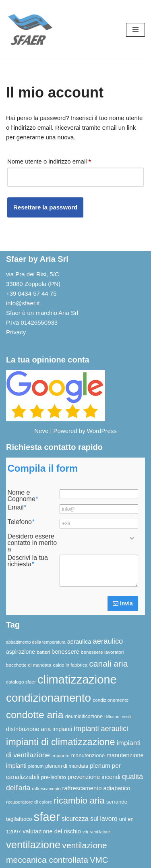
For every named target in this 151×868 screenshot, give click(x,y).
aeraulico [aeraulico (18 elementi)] (108, 641)
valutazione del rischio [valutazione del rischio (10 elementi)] (52, 831)
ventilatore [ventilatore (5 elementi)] (100, 832)
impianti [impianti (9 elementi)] (62, 729)
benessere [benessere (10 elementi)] (65, 652)
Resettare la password (45, 207)
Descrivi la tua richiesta (27, 561)
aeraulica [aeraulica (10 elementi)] (79, 642)
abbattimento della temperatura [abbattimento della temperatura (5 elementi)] (36, 642)
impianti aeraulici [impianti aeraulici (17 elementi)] (101, 729)
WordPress (102, 431)
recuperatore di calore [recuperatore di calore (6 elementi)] (29, 802)
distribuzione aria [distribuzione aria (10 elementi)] (28, 729)
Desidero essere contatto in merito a (32, 543)
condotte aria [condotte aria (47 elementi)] (35, 715)
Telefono (21, 522)
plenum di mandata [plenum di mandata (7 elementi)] (67, 766)
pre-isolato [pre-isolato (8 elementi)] (54, 777)
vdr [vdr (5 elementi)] (86, 832)
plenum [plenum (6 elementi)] (36, 766)
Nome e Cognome (23, 496)
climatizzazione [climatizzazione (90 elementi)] (77, 679)
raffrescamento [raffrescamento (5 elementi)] (46, 789)
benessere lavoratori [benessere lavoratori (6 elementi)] (102, 652)
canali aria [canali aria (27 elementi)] (108, 664)
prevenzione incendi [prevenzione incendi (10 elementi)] (94, 777)
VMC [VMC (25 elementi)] (99, 860)
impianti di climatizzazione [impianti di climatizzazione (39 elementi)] (61, 742)
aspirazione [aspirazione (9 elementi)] (21, 652)
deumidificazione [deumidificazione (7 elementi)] (84, 717)
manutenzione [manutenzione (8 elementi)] (88, 755)
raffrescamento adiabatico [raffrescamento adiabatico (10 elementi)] (96, 788)
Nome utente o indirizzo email (49, 160)
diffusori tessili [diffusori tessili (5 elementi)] (118, 717)
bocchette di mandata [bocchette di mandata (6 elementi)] (29, 665)
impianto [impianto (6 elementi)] (60, 755)
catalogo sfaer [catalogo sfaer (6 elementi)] (21, 682)
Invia (123, 603)
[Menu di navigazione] (135, 30)
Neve (41, 431)
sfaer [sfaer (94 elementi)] (47, 817)
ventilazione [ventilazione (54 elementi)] (33, 845)
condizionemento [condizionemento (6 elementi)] (111, 700)
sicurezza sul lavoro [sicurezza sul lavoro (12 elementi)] (90, 819)
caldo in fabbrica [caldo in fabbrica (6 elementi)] (70, 665)
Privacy (16, 332)
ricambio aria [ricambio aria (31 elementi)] (79, 801)
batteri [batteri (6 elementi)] (43, 652)
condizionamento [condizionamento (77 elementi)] (49, 698)
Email (17, 508)
